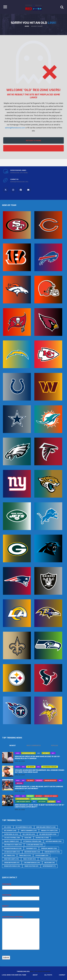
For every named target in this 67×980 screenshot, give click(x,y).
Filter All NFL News (33, 148)
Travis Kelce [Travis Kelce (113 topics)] (25, 855)
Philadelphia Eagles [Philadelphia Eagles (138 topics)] (13, 848)
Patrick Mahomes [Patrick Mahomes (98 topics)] (48, 859)
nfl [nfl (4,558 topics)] (8, 827)
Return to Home (33, 140)
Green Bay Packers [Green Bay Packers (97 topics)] (12, 863)
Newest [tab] (13, 745)
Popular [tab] (54, 745)
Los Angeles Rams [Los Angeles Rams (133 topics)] (12, 852)
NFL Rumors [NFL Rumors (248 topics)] (10, 831)
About (35, 975)
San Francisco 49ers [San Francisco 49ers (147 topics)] (13, 845)
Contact (62, 975)
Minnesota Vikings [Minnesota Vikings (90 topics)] (12, 866)
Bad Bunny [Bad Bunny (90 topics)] (50, 863)
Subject (21, 908)
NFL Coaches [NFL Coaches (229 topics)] (29, 834)
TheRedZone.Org (23, 971)
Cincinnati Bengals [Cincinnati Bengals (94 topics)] (32, 863)
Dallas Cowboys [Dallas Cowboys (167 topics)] (11, 841)
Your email (21, 897)
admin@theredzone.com (15, 128)
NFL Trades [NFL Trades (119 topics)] (9, 855)
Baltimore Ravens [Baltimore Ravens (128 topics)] (32, 852)
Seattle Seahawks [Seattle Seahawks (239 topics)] (29, 831)
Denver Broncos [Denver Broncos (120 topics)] (52, 852)
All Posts (48, 975)
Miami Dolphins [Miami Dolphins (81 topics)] (31, 866)
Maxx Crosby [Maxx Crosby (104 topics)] (30, 859)
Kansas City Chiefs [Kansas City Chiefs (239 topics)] (49, 831)
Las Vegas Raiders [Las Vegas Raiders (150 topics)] (54, 841)
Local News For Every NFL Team (14, 975)
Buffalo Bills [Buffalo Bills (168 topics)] (42, 838)
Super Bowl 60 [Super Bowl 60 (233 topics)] (11, 834)
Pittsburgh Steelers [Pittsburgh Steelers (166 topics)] (32, 841)
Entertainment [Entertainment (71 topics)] (49, 866)
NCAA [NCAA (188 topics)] (28, 838)
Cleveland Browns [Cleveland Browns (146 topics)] (35, 845)
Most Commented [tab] (34, 745)
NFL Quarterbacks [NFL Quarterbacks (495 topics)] (24, 827)
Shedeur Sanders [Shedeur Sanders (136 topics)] (49, 848)
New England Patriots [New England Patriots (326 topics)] (46, 827)
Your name (21, 886)
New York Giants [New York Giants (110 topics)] (11, 859)
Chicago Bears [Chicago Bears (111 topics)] (42, 855)
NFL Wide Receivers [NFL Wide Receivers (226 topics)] (48, 834)
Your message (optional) (21, 933)
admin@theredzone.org (19, 182)
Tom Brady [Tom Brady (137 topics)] (31, 848)
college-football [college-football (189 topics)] (12, 838)
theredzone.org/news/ (19, 173)
